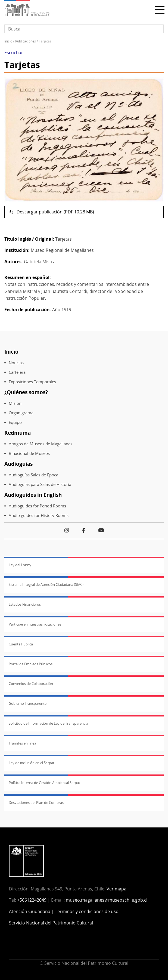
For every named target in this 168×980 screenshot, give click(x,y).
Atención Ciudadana (30, 911)
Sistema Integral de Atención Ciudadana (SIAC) (46, 584)
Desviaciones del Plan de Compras (36, 803)
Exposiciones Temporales (32, 382)
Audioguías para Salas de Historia (40, 484)
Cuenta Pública (21, 644)
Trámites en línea (22, 743)
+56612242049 (32, 900)
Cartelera (17, 372)
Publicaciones (26, 41)
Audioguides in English (33, 495)
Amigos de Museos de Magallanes (41, 444)
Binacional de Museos (29, 453)
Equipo (15, 422)
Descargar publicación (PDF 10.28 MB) (55, 212)
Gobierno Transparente (28, 703)
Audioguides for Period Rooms (37, 506)
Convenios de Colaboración (31, 684)
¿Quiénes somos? (26, 392)
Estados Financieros (25, 604)
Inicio (8, 41)
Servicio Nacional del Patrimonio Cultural (51, 923)
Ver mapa (116, 889)
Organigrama (21, 413)
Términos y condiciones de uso (87, 911)
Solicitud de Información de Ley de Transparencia (48, 723)
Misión (15, 403)
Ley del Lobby (20, 565)
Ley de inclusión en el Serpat (32, 763)
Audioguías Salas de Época (33, 475)
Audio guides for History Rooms (39, 515)
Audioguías (18, 464)
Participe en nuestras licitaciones (35, 624)
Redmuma (18, 433)
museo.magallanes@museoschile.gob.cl (107, 900)
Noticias (16, 363)
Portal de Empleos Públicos (31, 664)
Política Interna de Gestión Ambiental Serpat (44, 783)
